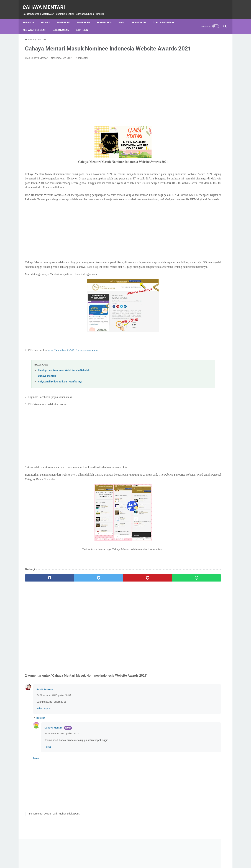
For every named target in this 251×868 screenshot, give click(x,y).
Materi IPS (86, 17)
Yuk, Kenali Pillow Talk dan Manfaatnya (60, 401)
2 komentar (82, 64)
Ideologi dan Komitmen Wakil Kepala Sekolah (64, 389)
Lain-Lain (84, 24)
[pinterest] (109, 597)
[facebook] (42, 597)
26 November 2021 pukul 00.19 (62, 753)
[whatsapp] (143, 597)
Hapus (47, 728)
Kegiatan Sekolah (37, 24)
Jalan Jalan (63, 24)
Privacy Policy (127, 861)
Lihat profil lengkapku (199, 514)
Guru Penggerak (166, 17)
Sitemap (166, 861)
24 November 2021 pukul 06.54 (54, 714)
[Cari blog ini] (193, 163)
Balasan (41, 737)
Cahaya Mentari (46, 4)
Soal (124, 17)
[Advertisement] (92, 95)
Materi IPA (66, 17)
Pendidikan (141, 17)
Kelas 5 (48, 17)
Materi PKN (107, 17)
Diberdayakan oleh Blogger (199, 150)
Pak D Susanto (45, 709)
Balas (39, 728)
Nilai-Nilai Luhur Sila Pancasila (196, 307)
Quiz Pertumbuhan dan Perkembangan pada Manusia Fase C (212, 235)
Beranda (31, 17)
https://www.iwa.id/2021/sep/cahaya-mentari (73, 370)
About (92, 861)
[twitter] (75, 597)
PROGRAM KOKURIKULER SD (195, 352)
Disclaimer (148, 861)
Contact (107, 861)
